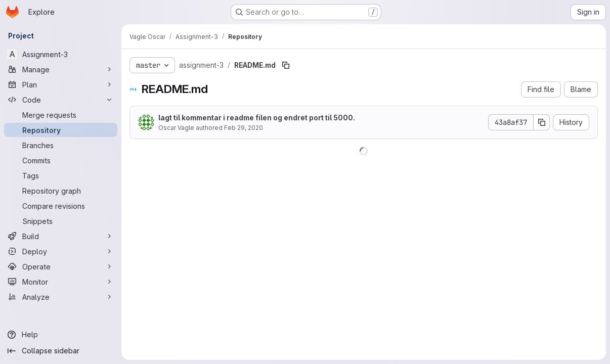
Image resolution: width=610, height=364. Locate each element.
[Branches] (61, 145)
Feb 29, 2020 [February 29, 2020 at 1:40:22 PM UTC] (244, 128)
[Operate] (61, 266)
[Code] (61, 100)
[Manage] (61, 69)
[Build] (61, 236)
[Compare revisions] (61, 206)
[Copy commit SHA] (542, 122)
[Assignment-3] (61, 54)
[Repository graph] (61, 191)
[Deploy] (61, 251)
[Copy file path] (286, 65)
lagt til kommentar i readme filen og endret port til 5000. (257, 118)
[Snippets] (61, 221)
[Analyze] (61, 297)
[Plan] (61, 84)
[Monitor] (61, 282)
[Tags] (61, 175)
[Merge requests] (61, 115)
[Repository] (61, 130)
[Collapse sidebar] (61, 351)
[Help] (61, 335)
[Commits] (61, 160)
